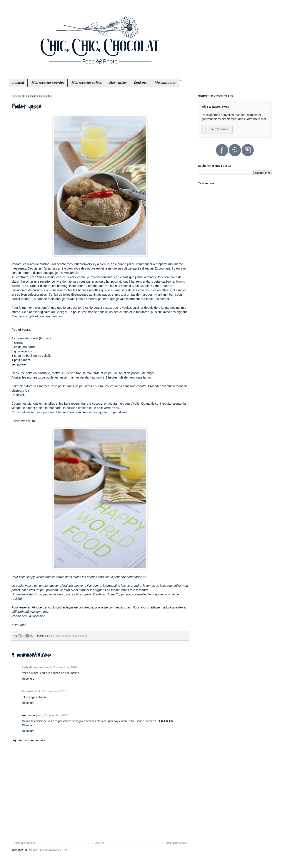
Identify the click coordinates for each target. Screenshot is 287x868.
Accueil (100, 843)
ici (145, 577)
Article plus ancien (176, 843)
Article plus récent (24, 843)
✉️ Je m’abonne (217, 129)
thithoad (28, 691)
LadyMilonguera (33, 667)
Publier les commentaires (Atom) (50, 850)
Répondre (28, 679)
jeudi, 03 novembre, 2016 (61, 667)
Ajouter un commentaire (29, 740)
